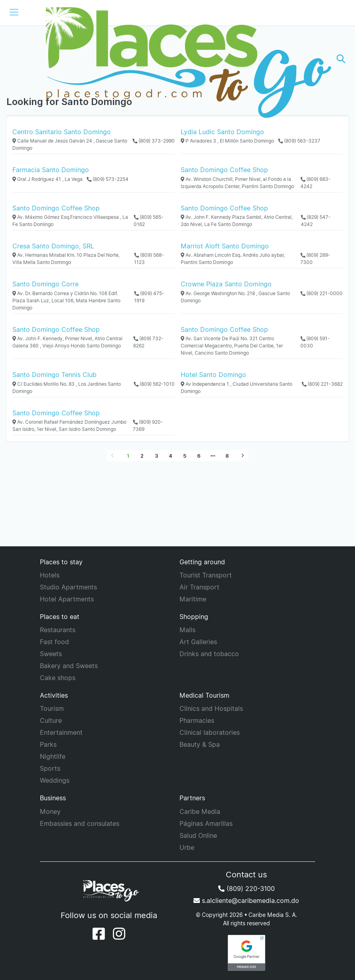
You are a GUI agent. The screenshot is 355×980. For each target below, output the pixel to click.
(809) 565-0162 (149, 221)
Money (50, 811)
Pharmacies (197, 720)
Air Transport (199, 587)
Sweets (51, 654)
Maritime (193, 599)
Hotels (50, 575)
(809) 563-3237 (299, 141)
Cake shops (58, 678)
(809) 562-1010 (154, 384)
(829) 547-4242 (316, 221)
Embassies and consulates (80, 823)
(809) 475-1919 (149, 297)
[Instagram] (119, 934)
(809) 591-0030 (315, 342)
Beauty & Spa (200, 744)
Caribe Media (200, 811)
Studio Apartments (68, 587)
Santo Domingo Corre (45, 284)
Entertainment (61, 732)
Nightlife (53, 756)
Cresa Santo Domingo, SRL (53, 246)
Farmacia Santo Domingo (51, 170)
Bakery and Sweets (69, 666)
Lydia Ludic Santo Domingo (222, 132)
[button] (341, 59)
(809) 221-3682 (322, 384)
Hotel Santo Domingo (213, 375)
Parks (48, 744)
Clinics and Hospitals (211, 708)
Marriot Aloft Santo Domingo (225, 246)
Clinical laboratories (210, 732)
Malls (187, 630)
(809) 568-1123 (149, 259)
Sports (50, 768)
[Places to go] (177, 59)
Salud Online (198, 835)
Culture (51, 720)
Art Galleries (198, 642)
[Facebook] (99, 934)
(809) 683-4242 (316, 183)
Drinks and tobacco (209, 654)
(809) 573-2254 (107, 179)
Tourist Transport (206, 575)
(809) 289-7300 (315, 259)
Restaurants (58, 630)
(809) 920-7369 (148, 426)
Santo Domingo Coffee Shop (224, 170)
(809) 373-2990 (154, 141)
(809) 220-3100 (247, 889)
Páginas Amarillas (206, 823)
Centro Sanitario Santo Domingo (62, 132)
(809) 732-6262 (148, 342)
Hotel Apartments (67, 599)
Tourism (52, 708)
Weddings (55, 780)
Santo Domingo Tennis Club (54, 375)
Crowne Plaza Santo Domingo (226, 284)
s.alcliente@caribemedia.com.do (246, 901)
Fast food (54, 642)
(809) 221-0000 (321, 293)
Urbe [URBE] (187, 847)
